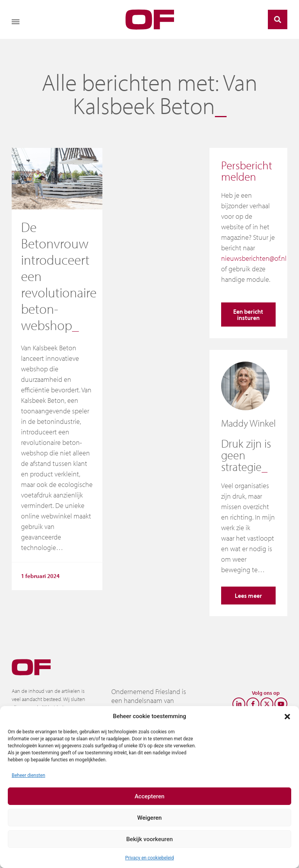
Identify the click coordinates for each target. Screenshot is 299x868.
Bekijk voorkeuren (149, 839)
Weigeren (150, 818)
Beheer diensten (28, 775)
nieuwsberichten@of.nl (254, 258)
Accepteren (150, 796)
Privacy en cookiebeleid (149, 858)
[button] (287, 716)
